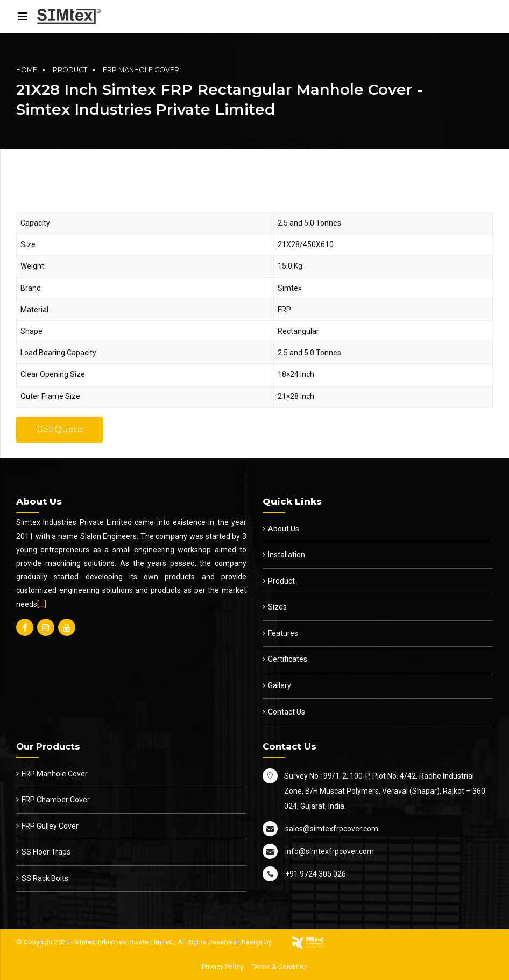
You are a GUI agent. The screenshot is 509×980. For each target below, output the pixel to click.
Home (27, 70)
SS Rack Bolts (45, 878)
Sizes (277, 607)
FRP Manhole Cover (141, 70)
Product (70, 70)
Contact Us (287, 712)
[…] (42, 604)
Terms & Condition (280, 967)
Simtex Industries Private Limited (123, 942)
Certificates (288, 659)
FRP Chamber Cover (56, 800)
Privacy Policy (222, 967)
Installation (287, 555)
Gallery (280, 685)
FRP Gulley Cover (50, 826)
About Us (284, 529)
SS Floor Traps (46, 852)
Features (283, 633)
